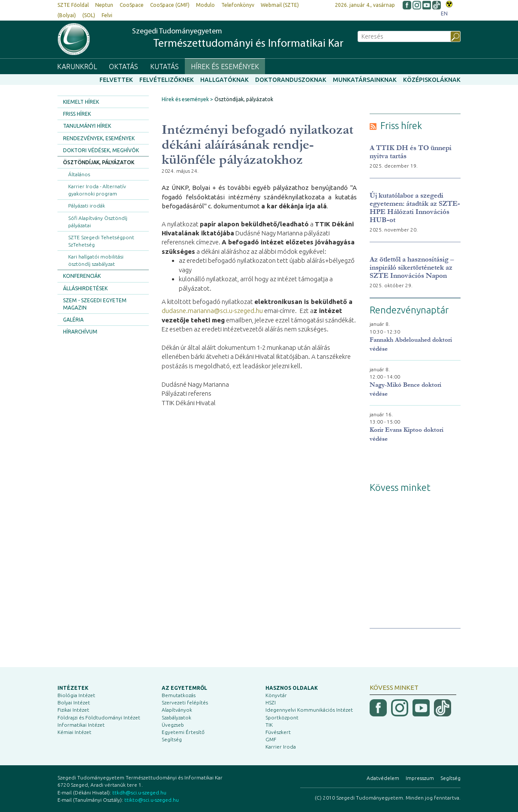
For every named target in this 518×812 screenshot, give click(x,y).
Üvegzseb (173, 725)
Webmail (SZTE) (280, 5)
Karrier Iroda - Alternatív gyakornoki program (97, 190)
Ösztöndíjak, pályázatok (99, 162)
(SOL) (89, 15)
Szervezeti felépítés (185, 702)
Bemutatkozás (179, 695)
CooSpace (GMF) (170, 5)
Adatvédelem (383, 778)
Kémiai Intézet (74, 732)
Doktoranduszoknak (291, 80)
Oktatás (123, 66)
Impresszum (420, 778)
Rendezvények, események (99, 138)
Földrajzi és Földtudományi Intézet (99, 717)
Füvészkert (278, 732)
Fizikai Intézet (73, 710)
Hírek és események (225, 66)
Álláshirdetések (85, 288)
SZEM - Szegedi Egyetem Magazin (95, 304)
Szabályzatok (176, 717)
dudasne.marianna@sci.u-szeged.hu (212, 311)
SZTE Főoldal (73, 5)
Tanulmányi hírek (87, 126)
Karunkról (77, 66)
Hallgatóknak (224, 80)
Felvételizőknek (167, 80)
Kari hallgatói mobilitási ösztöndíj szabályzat (96, 260)
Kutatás (164, 66)
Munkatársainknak (365, 80)
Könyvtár (276, 695)
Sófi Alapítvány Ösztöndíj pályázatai (98, 222)
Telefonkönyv (238, 5)
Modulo (205, 5)
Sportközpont (282, 717)
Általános (79, 174)
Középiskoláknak (432, 80)
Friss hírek (77, 114)
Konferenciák (82, 276)
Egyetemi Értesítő (183, 732)
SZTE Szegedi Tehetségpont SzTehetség (101, 241)
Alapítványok (177, 710)
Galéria (73, 320)
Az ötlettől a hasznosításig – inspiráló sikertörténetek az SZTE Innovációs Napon (412, 267)
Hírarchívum (80, 332)
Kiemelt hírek (81, 102)
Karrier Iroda (281, 747)
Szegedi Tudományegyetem (238, 39)
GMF (271, 739)
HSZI (271, 702)
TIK (269, 725)
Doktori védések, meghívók (101, 150)
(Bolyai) (67, 15)
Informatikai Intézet (81, 725)
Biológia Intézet (76, 695)
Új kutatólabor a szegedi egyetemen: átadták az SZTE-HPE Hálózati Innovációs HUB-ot (415, 208)
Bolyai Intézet (74, 702)
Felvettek (116, 80)
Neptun (104, 5)
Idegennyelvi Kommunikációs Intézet (309, 710)
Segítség (172, 739)
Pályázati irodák (87, 206)
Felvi (107, 15)
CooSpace (132, 5)
